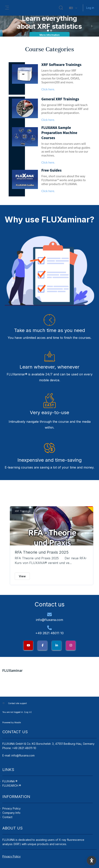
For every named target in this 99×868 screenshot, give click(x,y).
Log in (90, 8)
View (22, 576)
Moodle (18, 722)
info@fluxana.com (23, 755)
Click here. (48, 89)
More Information (49, 35)
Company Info (11, 813)
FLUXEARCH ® (12, 786)
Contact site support (17, 703)
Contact (7, 817)
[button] (61, 8)
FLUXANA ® (10, 781)
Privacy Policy (11, 808)
